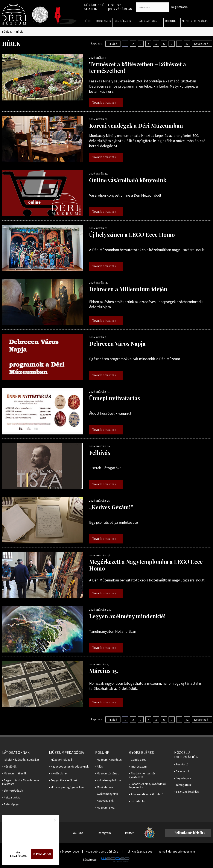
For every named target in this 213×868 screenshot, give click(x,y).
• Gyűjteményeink (106, 794)
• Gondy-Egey (138, 760)
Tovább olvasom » (104, 102)
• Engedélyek (183, 778)
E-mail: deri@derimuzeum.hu (177, 851)
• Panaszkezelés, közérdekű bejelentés (147, 786)
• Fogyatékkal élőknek (63, 780)
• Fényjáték (9, 767)
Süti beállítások (18, 854)
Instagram (104, 833)
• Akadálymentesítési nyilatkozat (143, 775)
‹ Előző (113, 44)
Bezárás (53, 822)
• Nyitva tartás (11, 797)
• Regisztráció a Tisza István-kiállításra (21, 782)
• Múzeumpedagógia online (66, 787)
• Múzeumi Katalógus (108, 760)
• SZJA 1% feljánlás (186, 792)
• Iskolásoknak (58, 773)
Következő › (202, 44)
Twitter (129, 833)
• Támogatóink (183, 785)
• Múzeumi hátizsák (14, 773)
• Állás (99, 767)
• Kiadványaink (104, 801)
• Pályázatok (182, 771)
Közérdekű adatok (94, 7)
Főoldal (7, 32)
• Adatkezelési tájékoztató (146, 794)
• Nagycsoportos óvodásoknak (69, 767)
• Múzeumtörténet (107, 773)
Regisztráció (180, 7)
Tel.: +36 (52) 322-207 (139, 851)
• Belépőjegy (10, 804)
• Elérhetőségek (13, 791)
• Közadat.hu (137, 801)
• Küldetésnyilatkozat (109, 780)
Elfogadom (42, 854)
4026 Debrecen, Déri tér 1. (103, 851)
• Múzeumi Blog (105, 808)
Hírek (88, 21)
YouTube (78, 833)
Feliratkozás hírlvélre (190, 833)
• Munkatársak (104, 787)
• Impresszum (138, 767)
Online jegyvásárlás (120, 7)
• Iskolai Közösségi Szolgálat (21, 760)
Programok (103, 21)
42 (187, 44)
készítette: (90, 860)
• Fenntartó (181, 764)
